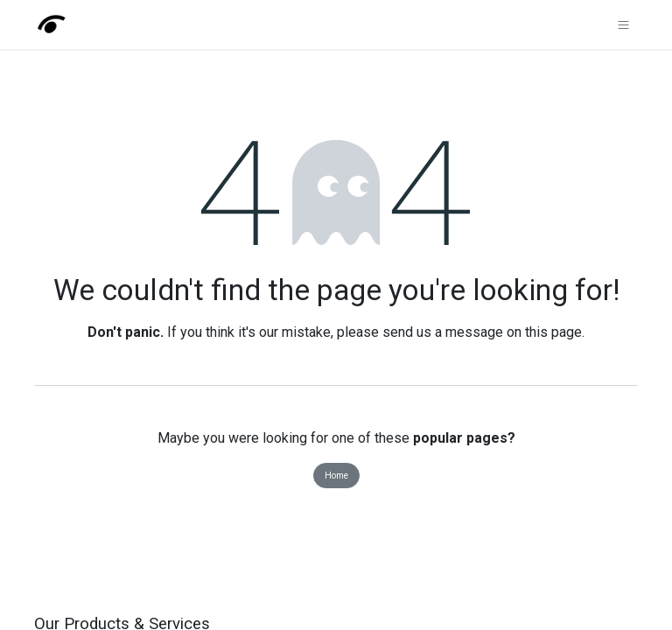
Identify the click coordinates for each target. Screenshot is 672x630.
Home (336, 476)
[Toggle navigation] (623, 24)
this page (553, 332)
